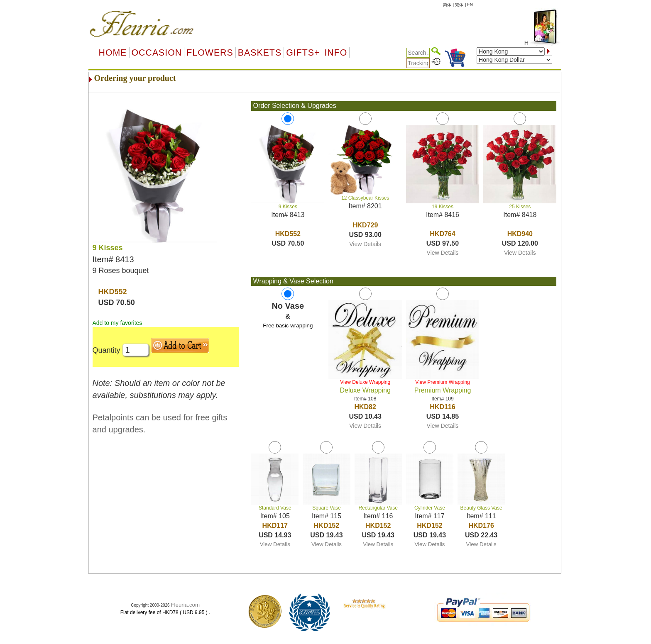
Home (113, 53)
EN (470, 5)
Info (336, 53)
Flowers (210, 53)
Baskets (260, 53)
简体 (447, 5)
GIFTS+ (303, 53)
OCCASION (157, 53)
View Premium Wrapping (443, 382)
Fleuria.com (185, 605)
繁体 (459, 5)
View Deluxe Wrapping (365, 382)
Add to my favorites (117, 323)
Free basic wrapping (288, 326)
